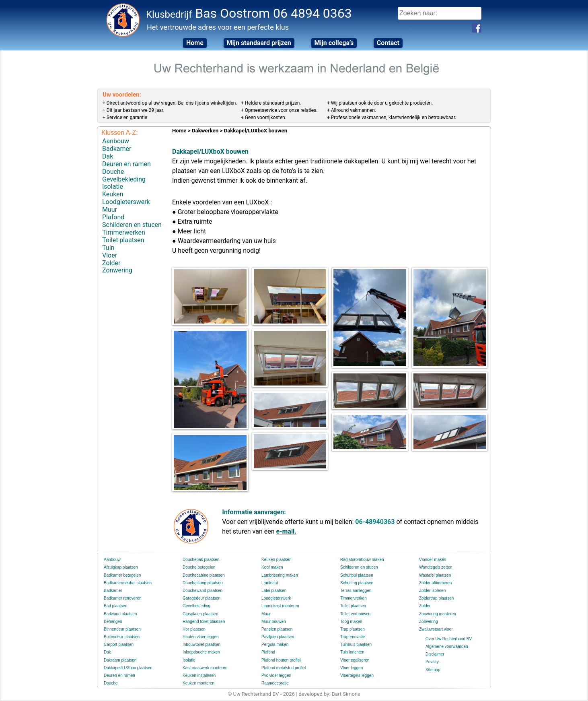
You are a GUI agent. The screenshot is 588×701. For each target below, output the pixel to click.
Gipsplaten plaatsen (200, 614)
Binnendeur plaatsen (122, 629)
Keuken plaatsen (277, 560)
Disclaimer (435, 654)
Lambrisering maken (280, 575)
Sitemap (433, 670)
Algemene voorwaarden (447, 646)
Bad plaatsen (115, 606)
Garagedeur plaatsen (201, 598)
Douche (113, 172)
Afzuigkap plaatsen (121, 567)
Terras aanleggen (356, 591)
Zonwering (117, 270)
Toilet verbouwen (355, 614)
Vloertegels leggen (357, 675)
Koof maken (272, 567)
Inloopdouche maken (201, 652)
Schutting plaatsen (357, 583)
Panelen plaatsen (277, 629)
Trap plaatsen (353, 629)
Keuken (113, 194)
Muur (110, 209)
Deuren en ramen (126, 164)
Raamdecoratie (275, 683)
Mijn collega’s (334, 43)
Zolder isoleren (432, 591)
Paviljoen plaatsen (278, 637)
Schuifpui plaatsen (357, 575)
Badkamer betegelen (122, 575)
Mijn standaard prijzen (259, 43)
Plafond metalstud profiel (284, 668)
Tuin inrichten (352, 652)
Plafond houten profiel (281, 660)
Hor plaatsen (194, 629)
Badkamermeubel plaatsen (128, 583)
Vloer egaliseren (355, 660)
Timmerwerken (124, 232)
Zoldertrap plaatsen (436, 598)
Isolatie (113, 187)
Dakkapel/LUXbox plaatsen (128, 668)
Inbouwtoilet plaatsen (201, 644)
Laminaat (270, 583)
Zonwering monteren (438, 614)
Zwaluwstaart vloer (436, 629)
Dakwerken (205, 131)
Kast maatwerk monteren (205, 668)
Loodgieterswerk (126, 202)
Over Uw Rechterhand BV (449, 639)
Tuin (108, 247)
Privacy (432, 662)
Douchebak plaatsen (201, 560)
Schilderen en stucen (132, 225)
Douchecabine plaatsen (204, 575)
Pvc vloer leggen (276, 675)
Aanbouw (116, 141)
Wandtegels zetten (436, 567)
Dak (108, 156)
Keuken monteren (198, 683)
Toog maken (351, 622)
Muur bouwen (274, 622)
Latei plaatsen (274, 591)
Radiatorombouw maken (362, 560)
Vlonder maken (433, 560)
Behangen (113, 622)
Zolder (111, 263)
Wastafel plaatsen (435, 575)
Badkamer (117, 149)
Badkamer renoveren (122, 598)
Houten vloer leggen (201, 637)
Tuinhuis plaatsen (356, 644)
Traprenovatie (353, 637)
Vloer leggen (352, 668)
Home (195, 43)
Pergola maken (275, 644)
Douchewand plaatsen (203, 591)
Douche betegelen (199, 567)
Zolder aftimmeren (435, 583)
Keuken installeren (199, 675)
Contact (388, 43)
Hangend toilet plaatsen (204, 622)
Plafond (113, 217)
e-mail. (286, 531)
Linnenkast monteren (280, 606)
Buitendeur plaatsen (122, 637)
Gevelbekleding (124, 179)
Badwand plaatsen (120, 614)
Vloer (110, 255)
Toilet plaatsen (123, 240)
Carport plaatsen (119, 644)
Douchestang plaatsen (203, 583)
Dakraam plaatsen (120, 660)
